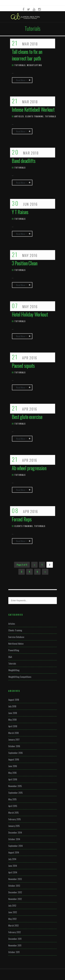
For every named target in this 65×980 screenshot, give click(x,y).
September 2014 (16, 846)
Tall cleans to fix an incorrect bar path (27, 55)
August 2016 (14, 759)
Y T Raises (20, 212)
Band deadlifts (24, 161)
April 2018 (13, 726)
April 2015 (13, 806)
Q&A (10, 657)
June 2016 (13, 766)
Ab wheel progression (29, 468)
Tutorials (20, 65)
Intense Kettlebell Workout (33, 110)
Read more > (21, 80)
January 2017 (14, 740)
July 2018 (12, 706)
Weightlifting (34, 65)
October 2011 (14, 952)
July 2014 (12, 859)
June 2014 (13, 866)
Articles (19, 116)
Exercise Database (16, 637)
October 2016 (14, 746)
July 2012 (12, 906)
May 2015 (12, 799)
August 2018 (14, 700)
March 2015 (14, 813)
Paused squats (23, 366)
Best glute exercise (27, 417)
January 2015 (14, 826)
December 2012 (15, 892)
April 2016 (13, 779)
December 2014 (15, 832)
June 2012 (13, 912)
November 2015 (15, 786)
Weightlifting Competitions (20, 677)
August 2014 (14, 852)
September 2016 (16, 753)
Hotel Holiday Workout (30, 314)
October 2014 (14, 839)
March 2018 (14, 733)
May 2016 (12, 773)
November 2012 (15, 899)
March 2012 (14, 925)
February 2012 (15, 932)
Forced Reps (22, 519)
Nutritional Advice (16, 644)
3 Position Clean (25, 263)
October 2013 (14, 886)
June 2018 (13, 713)
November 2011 (15, 945)
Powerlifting (14, 650)
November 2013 (15, 879)
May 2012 (12, 919)
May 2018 (12, 720)
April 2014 (13, 872)
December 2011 (15, 939)
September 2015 (16, 793)
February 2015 (15, 819)
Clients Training (34, 116)
